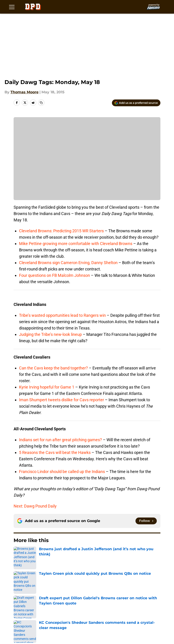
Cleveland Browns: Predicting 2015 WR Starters (61, 231)
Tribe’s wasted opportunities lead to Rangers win (62, 315)
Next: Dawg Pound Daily (35, 506)
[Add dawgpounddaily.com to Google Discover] (136, 103)
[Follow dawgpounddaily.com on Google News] (146, 521)
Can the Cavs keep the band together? (53, 368)
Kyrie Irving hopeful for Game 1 (47, 387)
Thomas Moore (24, 92)
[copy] (41, 103)
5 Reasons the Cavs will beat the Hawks (55, 452)
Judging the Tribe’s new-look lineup (50, 334)
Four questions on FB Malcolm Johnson (54, 275)
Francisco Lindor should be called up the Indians (62, 472)
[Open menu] (12, 7)
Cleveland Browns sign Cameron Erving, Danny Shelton (68, 263)
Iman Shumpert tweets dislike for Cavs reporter (62, 400)
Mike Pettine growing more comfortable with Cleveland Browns (76, 244)
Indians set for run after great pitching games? (60, 440)
